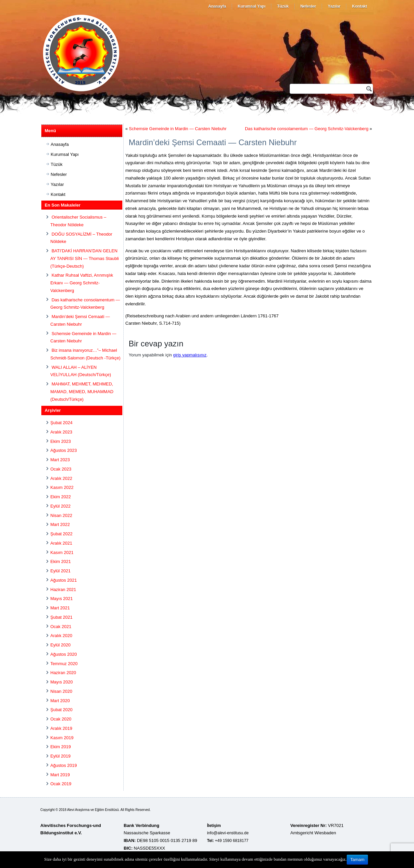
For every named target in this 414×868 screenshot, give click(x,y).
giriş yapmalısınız (190, 355)
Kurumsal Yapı (251, 6)
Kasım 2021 (62, 552)
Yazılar (334, 6)
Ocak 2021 (61, 627)
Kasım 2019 (62, 738)
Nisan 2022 (61, 515)
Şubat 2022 (61, 534)
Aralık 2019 (61, 728)
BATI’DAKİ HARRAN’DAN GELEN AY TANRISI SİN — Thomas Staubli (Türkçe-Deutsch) (84, 258)
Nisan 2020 (61, 691)
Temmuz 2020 (64, 664)
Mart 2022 (60, 524)
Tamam (357, 859)
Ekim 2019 (60, 747)
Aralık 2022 (61, 478)
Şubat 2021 (61, 617)
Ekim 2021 (60, 561)
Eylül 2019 (60, 756)
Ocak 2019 (61, 784)
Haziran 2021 (63, 590)
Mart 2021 (60, 608)
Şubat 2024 (61, 423)
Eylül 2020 (60, 645)
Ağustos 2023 (64, 450)
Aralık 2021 (61, 543)
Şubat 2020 (61, 710)
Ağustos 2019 (64, 765)
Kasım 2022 (62, 487)
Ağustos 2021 (64, 580)
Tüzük (283, 6)
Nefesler (308, 6)
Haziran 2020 (63, 673)
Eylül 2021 (60, 571)
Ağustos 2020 (64, 654)
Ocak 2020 (61, 719)
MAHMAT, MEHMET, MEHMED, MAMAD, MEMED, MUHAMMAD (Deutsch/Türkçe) (82, 392)
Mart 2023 (60, 460)
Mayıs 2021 (61, 599)
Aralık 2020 (61, 636)
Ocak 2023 (61, 469)
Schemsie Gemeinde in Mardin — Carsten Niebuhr (178, 129)
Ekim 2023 (60, 441)
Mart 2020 (60, 701)
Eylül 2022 (60, 506)
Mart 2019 (60, 775)
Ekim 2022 (60, 497)
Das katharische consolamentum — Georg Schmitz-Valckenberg (307, 129)
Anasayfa (217, 6)
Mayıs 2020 (61, 682)
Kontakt (359, 6)
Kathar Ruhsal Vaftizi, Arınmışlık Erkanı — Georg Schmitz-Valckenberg (82, 283)
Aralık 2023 (61, 432)
